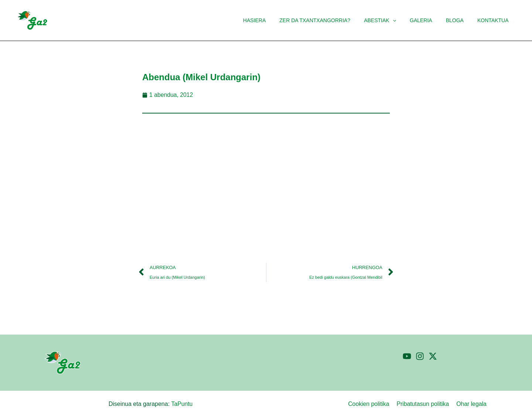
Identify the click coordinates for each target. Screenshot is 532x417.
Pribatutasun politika (424, 404)
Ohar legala (472, 404)
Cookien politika (371, 404)
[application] (404, 20)
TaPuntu (182, 404)
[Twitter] (433, 356)
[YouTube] (407, 356)
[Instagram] (420, 356)
